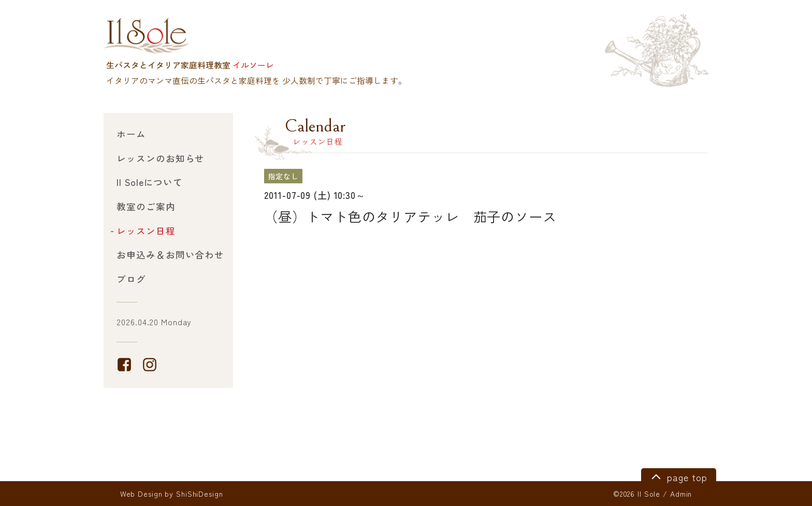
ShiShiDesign (200, 494)
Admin (681, 494)
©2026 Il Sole (637, 494)
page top (678, 476)
